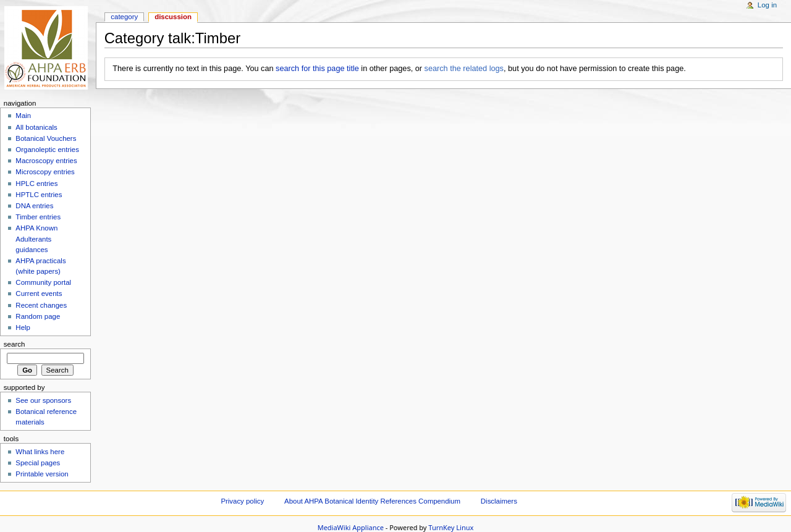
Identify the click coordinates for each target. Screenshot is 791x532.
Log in (767, 5)
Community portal (43, 282)
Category (124, 17)
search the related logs (464, 69)
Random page (38, 316)
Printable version (42, 474)
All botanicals (36, 127)
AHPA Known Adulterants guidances (36, 239)
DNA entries (34, 206)
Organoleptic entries (47, 150)
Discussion (173, 17)
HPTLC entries (39, 195)
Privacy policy (242, 501)
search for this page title (317, 69)
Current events (39, 293)
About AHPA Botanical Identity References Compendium (372, 501)
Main (23, 116)
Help (23, 327)
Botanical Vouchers (46, 138)
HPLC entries (36, 184)
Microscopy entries (45, 172)
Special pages (38, 463)
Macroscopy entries (46, 161)
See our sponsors (43, 400)
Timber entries (38, 217)
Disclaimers (499, 501)
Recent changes (41, 305)
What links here (40, 452)
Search (15, 344)
